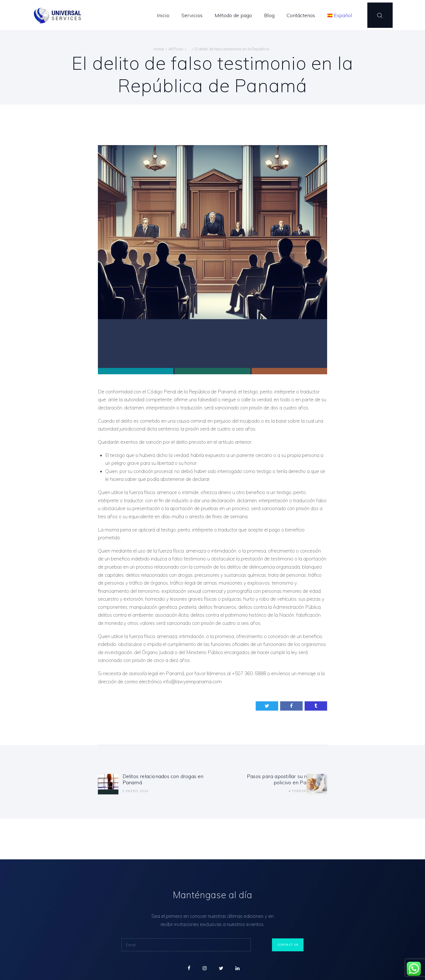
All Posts (176, 49)
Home (159, 49)
